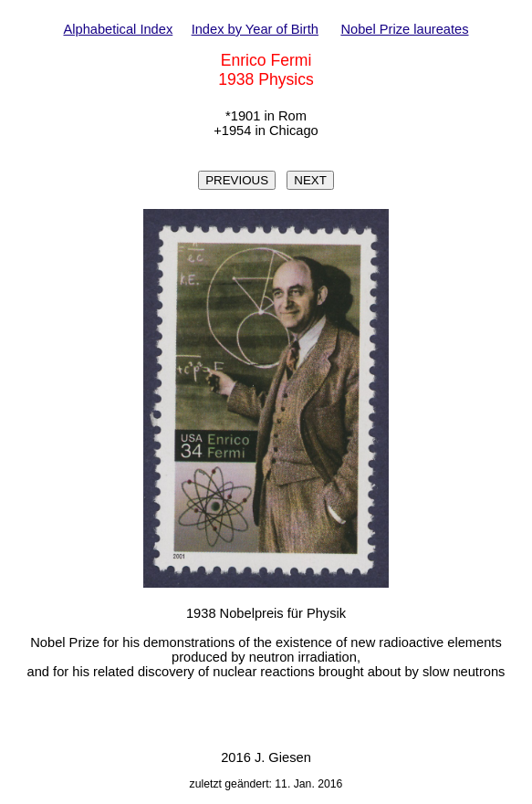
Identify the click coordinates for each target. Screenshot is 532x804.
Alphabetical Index (118, 29)
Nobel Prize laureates (404, 29)
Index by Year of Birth (255, 29)
